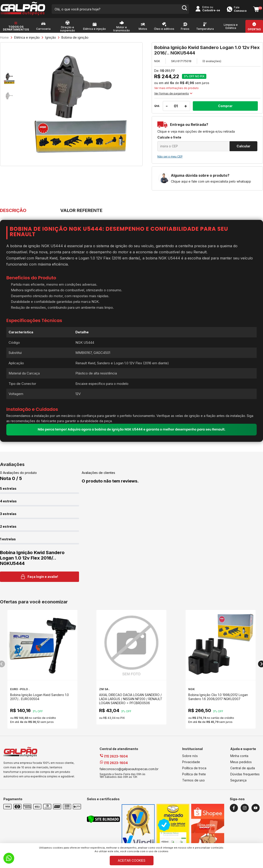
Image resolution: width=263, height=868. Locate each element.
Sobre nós (190, 756)
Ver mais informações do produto (176, 88)
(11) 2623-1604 (114, 756)
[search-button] (184, 9)
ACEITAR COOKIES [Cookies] (132, 860)
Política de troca (194, 768)
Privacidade (191, 762)
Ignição (51, 37)
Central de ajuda (243, 768)
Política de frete (194, 774)
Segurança (238, 780)
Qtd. (157, 106)
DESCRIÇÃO (13, 210)
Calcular (243, 146)
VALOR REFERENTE (81, 210)
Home (4, 37)
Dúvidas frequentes (245, 774)
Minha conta (239, 756)
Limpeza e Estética (231, 26)
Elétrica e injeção (27, 37)
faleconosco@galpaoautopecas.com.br (129, 769)
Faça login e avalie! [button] (40, 577)
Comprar (225, 106)
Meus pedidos (241, 762)
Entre (206, 7)
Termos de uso (193, 780)
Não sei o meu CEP (170, 156)
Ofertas (254, 29)
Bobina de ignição (75, 37)
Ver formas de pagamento (173, 93)
